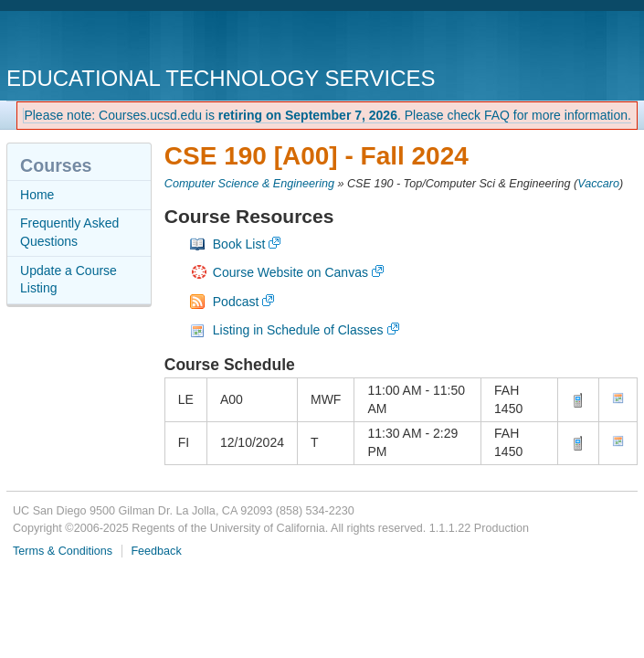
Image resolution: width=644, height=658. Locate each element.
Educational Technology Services (221, 78)
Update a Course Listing (69, 280)
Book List (239, 244)
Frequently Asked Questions (69, 232)
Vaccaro (598, 184)
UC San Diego (111, 41)
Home (37, 195)
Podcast (236, 302)
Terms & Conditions (63, 551)
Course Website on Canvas (290, 272)
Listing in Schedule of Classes (298, 330)
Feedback (156, 551)
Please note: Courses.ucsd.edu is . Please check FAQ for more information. (327, 115)
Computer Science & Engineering (249, 184)
